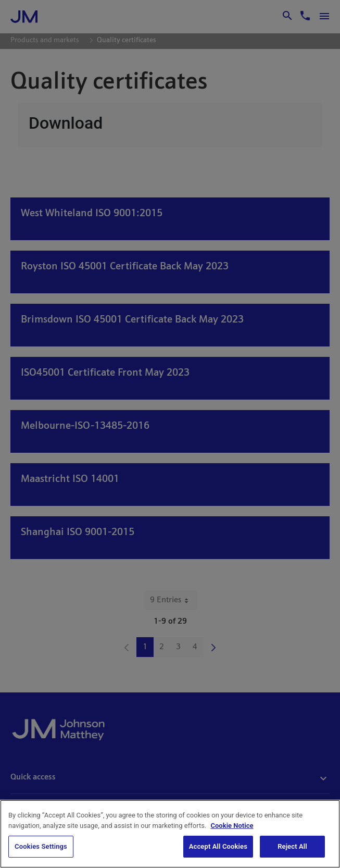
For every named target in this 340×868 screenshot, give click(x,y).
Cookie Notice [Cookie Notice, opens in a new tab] (232, 827)
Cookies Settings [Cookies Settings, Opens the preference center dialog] (41, 847)
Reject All (292, 847)
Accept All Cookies (218, 847)
